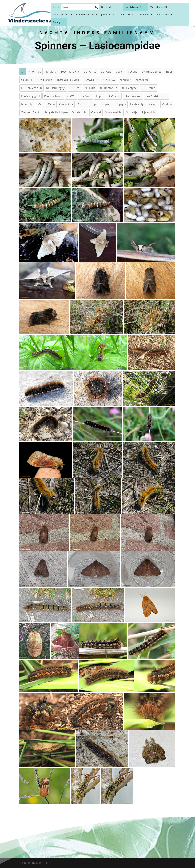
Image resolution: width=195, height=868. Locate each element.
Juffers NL (108, 15)
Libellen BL (145, 15)
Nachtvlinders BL (87, 15)
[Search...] (80, 7)
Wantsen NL (164, 15)
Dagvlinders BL (63, 15)
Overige (59, 22)
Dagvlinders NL (111, 7)
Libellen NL (126, 15)
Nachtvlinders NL (135, 7)
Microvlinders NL (161, 7)
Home (56, 7)
